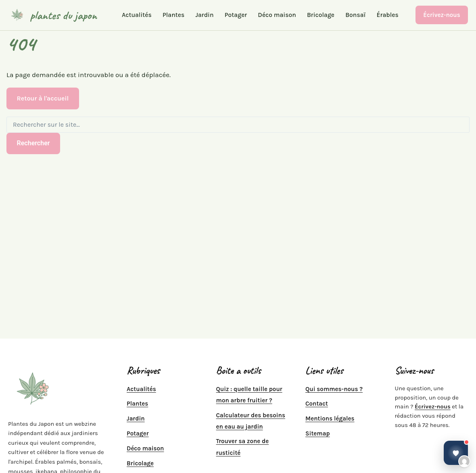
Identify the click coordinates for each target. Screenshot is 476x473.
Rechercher (33, 143)
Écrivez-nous (442, 15)
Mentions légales (330, 419)
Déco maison (277, 15)
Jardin (204, 15)
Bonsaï (355, 15)
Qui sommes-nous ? (334, 389)
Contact (317, 404)
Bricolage (321, 15)
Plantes (173, 15)
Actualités (137, 15)
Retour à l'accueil (43, 98)
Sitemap (318, 433)
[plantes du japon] (52, 15)
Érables (388, 15)
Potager (236, 15)
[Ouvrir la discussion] (456, 453)
